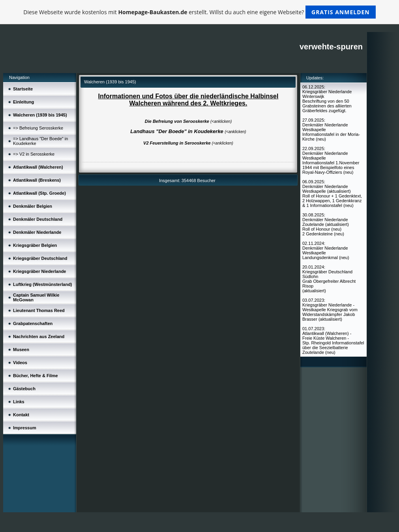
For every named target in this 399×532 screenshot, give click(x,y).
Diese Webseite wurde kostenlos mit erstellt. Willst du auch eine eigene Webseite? (199, 12)
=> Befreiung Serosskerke (38, 128)
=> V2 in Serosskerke (34, 154)
